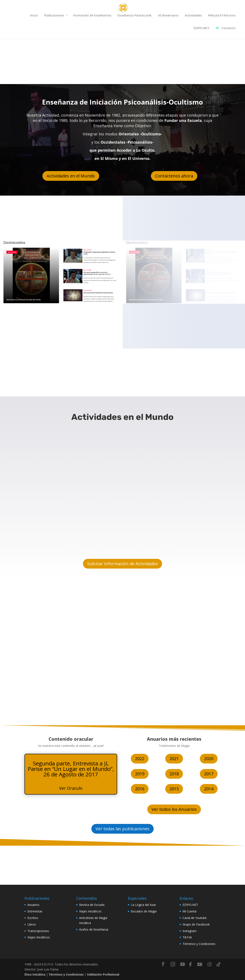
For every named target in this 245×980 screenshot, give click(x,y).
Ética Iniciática (35, 974)
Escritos (33, 918)
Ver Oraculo (71, 788)
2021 (174, 759)
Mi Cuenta (190, 911)
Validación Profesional (103, 974)
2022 (140, 759)
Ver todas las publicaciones (122, 829)
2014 (209, 789)
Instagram (190, 931)
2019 (140, 774)
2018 (174, 774)
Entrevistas (35, 911)
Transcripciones (38, 931)
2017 (209, 774)
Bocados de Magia (144, 911)
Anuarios (33, 905)
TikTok (187, 937)
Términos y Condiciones (199, 944)
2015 (174, 789)
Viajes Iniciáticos (39, 937)
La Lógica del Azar (143, 905)
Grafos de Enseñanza (94, 929)
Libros (32, 924)
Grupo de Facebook (196, 924)
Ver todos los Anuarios (174, 809)
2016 (140, 789)
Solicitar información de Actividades (122, 564)
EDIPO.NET (190, 905)
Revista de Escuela (92, 905)
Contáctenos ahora (174, 176)
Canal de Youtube (195, 918)
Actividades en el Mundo (71, 176)
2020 (209, 759)
